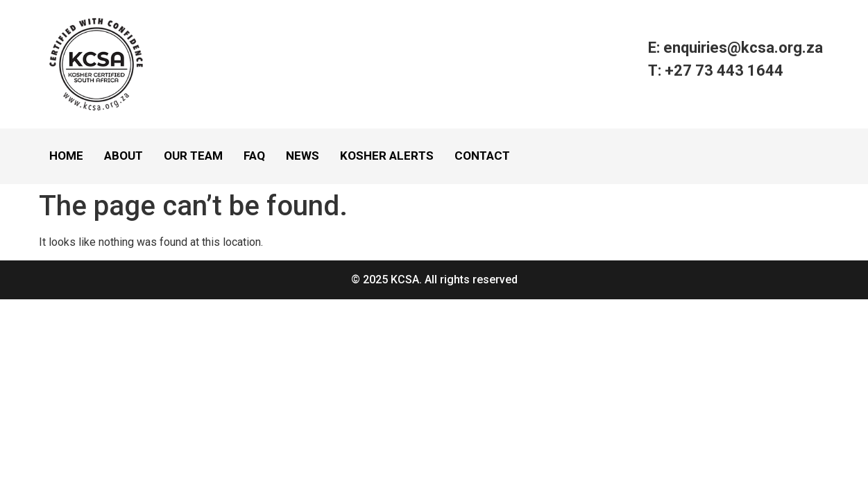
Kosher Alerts (387, 156)
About (124, 156)
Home (66, 156)
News (303, 156)
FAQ (254, 156)
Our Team (193, 156)
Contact (482, 156)
